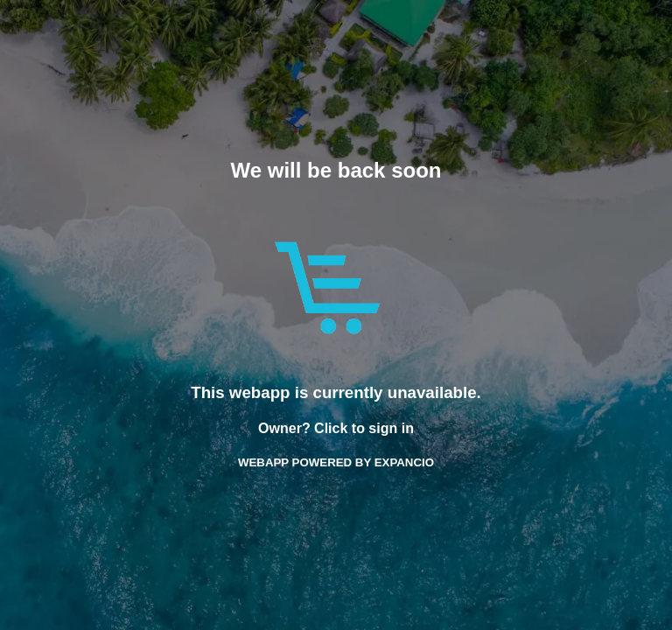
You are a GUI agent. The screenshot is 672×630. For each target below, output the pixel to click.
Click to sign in (364, 428)
